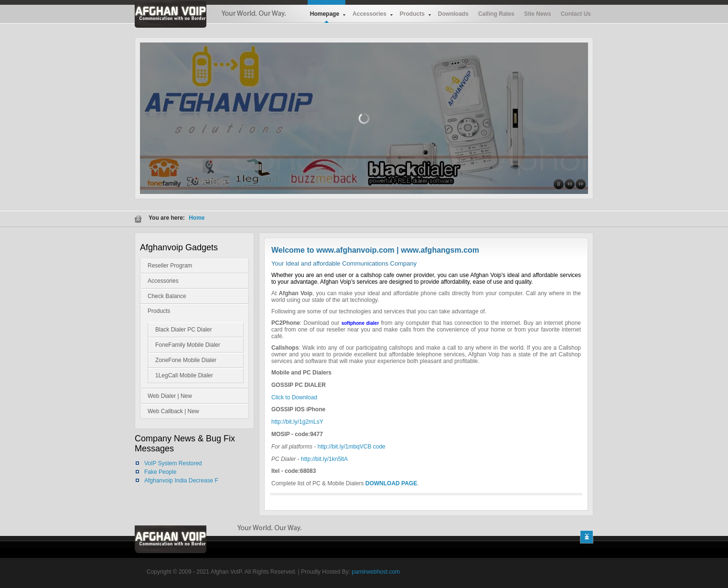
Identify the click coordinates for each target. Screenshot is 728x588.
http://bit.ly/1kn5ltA (324, 459)
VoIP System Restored (173, 463)
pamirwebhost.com (376, 572)
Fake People (160, 472)
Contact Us (576, 14)
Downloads (453, 14)
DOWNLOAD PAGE (391, 483)
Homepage (325, 14)
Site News (538, 14)
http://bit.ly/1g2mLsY (297, 422)
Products (412, 14)
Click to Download (294, 397)
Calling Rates (496, 14)
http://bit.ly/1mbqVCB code (352, 447)
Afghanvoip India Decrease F (181, 481)
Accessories (369, 14)
